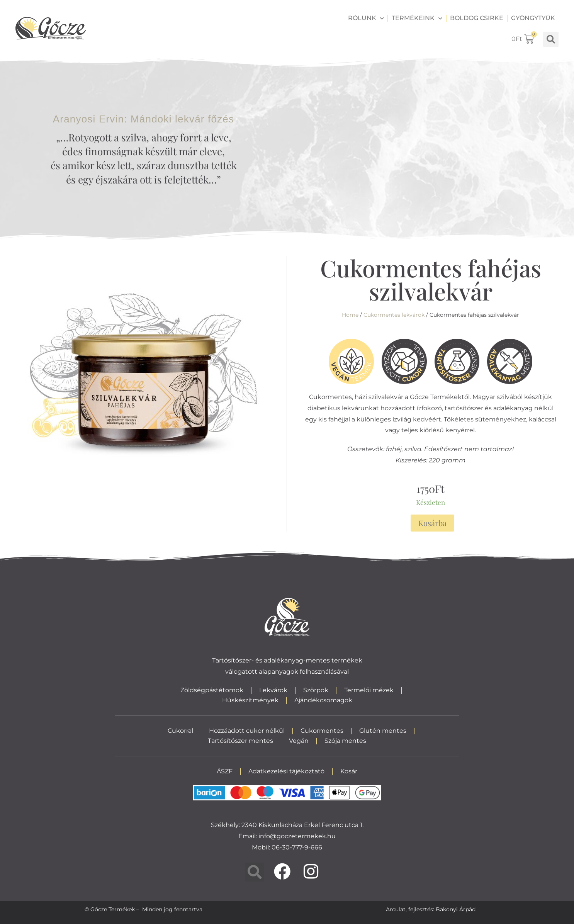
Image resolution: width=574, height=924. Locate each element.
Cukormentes (322, 731)
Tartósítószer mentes (240, 741)
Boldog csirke (477, 18)
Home (350, 315)
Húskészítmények (250, 700)
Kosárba (432, 523)
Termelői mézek (369, 690)
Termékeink (417, 18)
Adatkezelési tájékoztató (286, 771)
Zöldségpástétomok (212, 690)
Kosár (349, 771)
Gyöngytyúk (533, 18)
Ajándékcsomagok (323, 700)
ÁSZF (225, 771)
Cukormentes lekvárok (394, 315)
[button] (551, 39)
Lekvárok (273, 690)
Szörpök (316, 690)
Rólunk (366, 18)
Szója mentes (345, 741)
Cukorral (180, 731)
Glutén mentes (383, 731)
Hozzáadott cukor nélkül (247, 731)
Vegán (299, 741)
